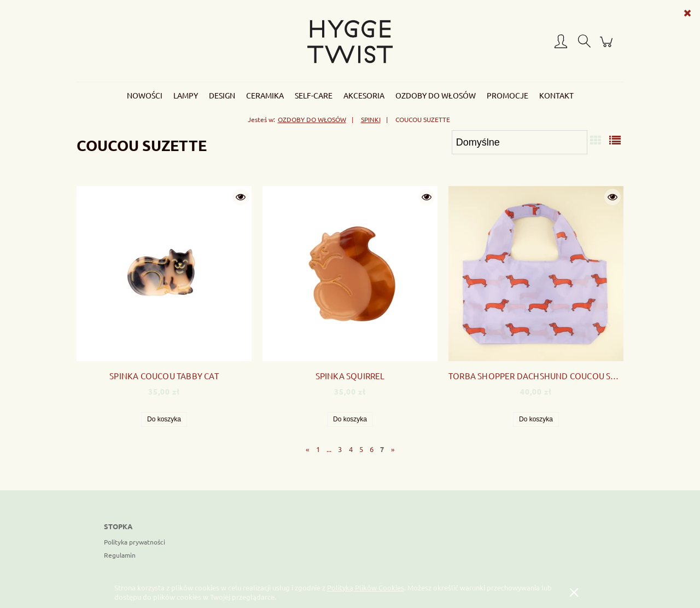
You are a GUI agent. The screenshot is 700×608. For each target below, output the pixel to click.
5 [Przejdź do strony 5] (361, 449)
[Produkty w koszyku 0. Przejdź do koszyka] (608, 46)
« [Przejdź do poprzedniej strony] (307, 449)
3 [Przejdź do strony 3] (340, 449)
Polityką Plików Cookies (366, 587)
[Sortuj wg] (520, 142)
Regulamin (120, 555)
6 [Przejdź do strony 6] (372, 449)
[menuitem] (145, 95)
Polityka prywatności (135, 542)
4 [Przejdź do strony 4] (351, 449)
